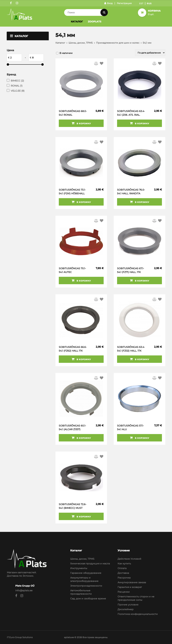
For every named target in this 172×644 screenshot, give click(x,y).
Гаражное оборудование (86, 573)
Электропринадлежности (86, 586)
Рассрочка (124, 578)
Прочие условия (128, 605)
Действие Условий (129, 559)
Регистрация (124, 3)
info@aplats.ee (24, 590)
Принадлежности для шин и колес (118, 43)
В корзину (81, 123)
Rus (149, 3)
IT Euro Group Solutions (20, 637)
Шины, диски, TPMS (81, 43)
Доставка (123, 573)
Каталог (77, 22)
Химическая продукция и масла (90, 564)
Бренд (11, 75)
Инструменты (79, 568)
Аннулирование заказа (132, 582)
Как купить (124, 564)
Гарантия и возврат (130, 587)
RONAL (17, 86)
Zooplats (95, 22)
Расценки (124, 592)
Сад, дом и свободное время (88, 599)
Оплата (122, 568)
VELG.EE (18, 91)
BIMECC (17, 81)
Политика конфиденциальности (138, 614)
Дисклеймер (126, 609)
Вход (108, 3)
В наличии (66, 53)
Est (141, 3)
